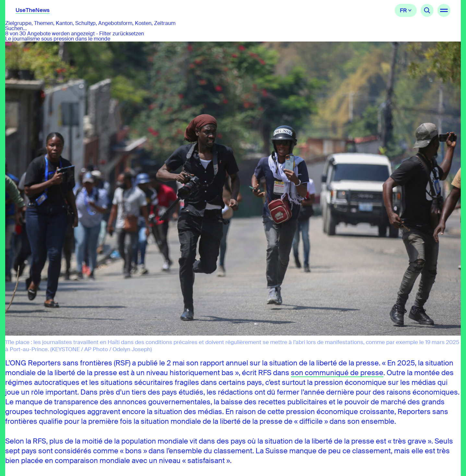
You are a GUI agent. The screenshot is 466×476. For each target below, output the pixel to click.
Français (406, 10)
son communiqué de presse (337, 373)
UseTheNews (33, 10)
